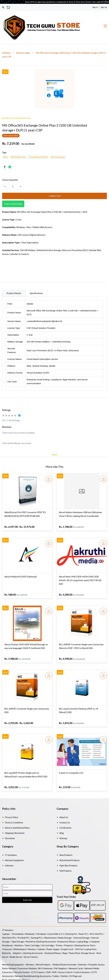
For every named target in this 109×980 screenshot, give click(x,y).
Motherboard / (21, 933)
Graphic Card (67, 933)
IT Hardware (11, 839)
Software (7, 37)
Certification (65, 812)
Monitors (19, 929)
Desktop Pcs (71, 918)
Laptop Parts (91, 933)
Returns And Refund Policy (17, 812)
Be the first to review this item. (17, 102)
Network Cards (76, 952)
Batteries (7, 937)
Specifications (36, 277)
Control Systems (82, 956)
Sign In (95, 7)
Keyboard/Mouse (53, 937)
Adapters (17, 937)
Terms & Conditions (14, 807)
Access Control (65, 956)
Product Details (14, 277)
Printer (59, 929)
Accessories (50, 926)
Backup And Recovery (24, 972)
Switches (83, 949)
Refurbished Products (70, 844)
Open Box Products (68, 850)
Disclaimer (10, 822)
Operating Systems (45, 972)
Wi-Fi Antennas (45, 952)
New (55, 439)
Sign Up (104, 7)
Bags (65, 937)
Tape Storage (18, 926)
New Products (66, 839)
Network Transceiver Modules (23, 952)
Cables (56, 960)
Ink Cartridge (48, 929)
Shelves (26, 964)
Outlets (64, 960)
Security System (22, 956)
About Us (64, 801)
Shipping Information (15, 817)
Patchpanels (15, 964)
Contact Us (65, 807)
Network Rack (22, 960)
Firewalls (93, 949)
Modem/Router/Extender (65, 949)
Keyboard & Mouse (66, 926)
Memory (32, 933)
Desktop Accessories (33, 937)
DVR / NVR (51, 956)
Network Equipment (14, 844)
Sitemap (63, 822)
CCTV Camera (38, 956)
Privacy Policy (12, 801)
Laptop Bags (83, 926)
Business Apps (23, 37)
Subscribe (27, 884)
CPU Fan (79, 933)
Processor (7, 933)
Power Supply (53, 933)
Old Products (66, 855)
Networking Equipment (13, 949)
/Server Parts (89, 929)
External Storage (81, 922)
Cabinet (41, 933)
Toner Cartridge (32, 929)
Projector (69, 929)
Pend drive (31, 926)
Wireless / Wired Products (38, 949)
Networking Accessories (40, 960)
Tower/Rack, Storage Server (82, 937)
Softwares (7, 972)
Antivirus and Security (66, 972)
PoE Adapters (61, 952)
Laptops (6, 918)
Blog (62, 817)
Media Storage (65, 922)
